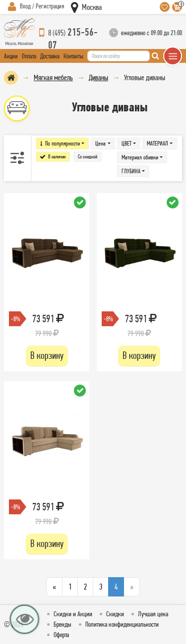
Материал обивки (140, 157)
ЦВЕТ (126, 143)
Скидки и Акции (73, 614)
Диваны (98, 77)
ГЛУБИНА (131, 171)
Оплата (29, 56)
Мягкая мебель (53, 77)
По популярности (62, 143)
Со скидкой (88, 157)
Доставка (50, 56)
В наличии (57, 157)
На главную (11, 78)
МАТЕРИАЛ (157, 143)
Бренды (62, 624)
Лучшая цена (153, 614)
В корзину (47, 355)
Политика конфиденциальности (122, 624)
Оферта (61, 635)
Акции (11, 56)
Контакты (73, 56)
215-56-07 (73, 33)
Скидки (115, 614)
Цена (100, 143)
